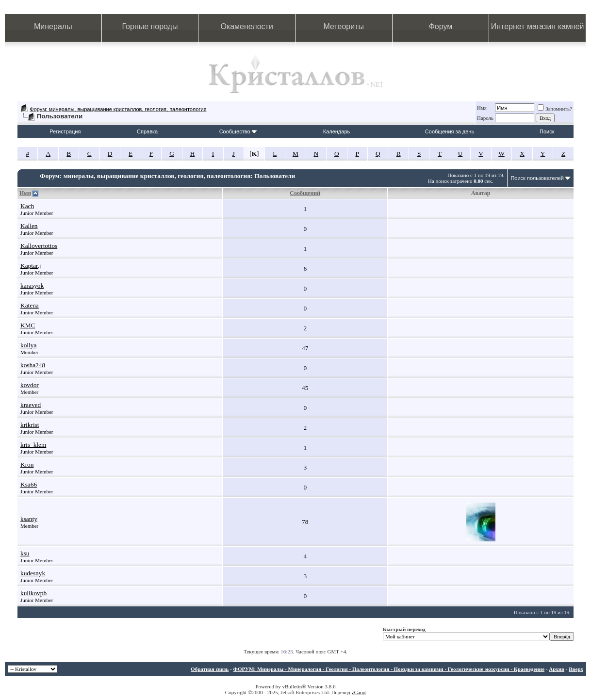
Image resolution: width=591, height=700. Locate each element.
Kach (27, 206)
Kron (27, 464)
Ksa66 (29, 484)
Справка (147, 131)
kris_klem (33, 445)
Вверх (576, 669)
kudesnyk (33, 573)
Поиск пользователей (537, 178)
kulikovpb (33, 593)
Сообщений (305, 193)
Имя (482, 108)
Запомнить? (555, 109)
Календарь (337, 131)
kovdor (30, 385)
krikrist (30, 425)
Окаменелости (246, 26)
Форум (441, 26)
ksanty (29, 519)
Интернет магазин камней (538, 26)
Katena (30, 305)
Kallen (29, 226)
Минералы (53, 26)
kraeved (31, 405)
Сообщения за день (450, 131)
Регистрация (65, 131)
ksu (25, 553)
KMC (28, 325)
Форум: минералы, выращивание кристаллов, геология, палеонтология (118, 109)
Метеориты (344, 26)
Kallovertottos (39, 246)
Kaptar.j (31, 266)
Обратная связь (210, 669)
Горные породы (150, 26)
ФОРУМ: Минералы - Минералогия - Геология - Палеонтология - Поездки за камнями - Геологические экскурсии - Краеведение (389, 669)
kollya (28, 345)
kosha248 (33, 365)
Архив (557, 669)
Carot (360, 692)
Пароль (485, 118)
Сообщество (238, 131)
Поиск (547, 131)
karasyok (32, 285)
